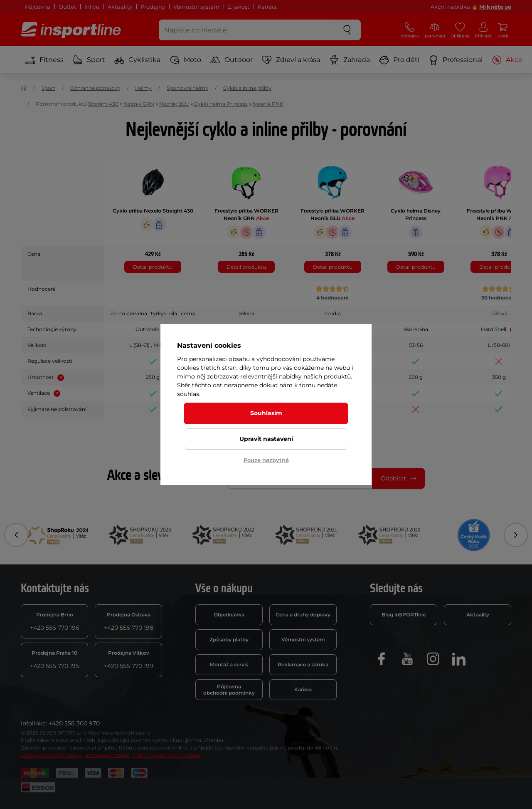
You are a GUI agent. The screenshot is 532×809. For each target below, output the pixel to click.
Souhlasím (266, 413)
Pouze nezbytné (266, 460)
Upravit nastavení (266, 439)
